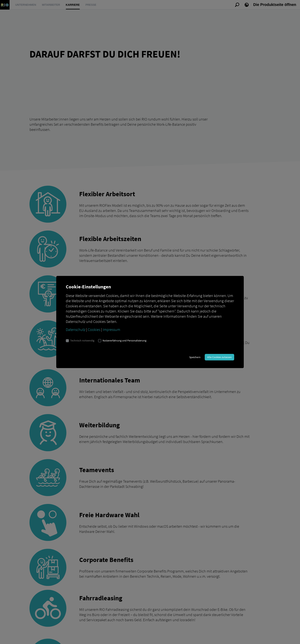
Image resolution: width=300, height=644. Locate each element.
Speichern (195, 357)
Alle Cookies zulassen (219, 357)
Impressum (111, 329)
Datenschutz (76, 329)
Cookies (94, 329)
